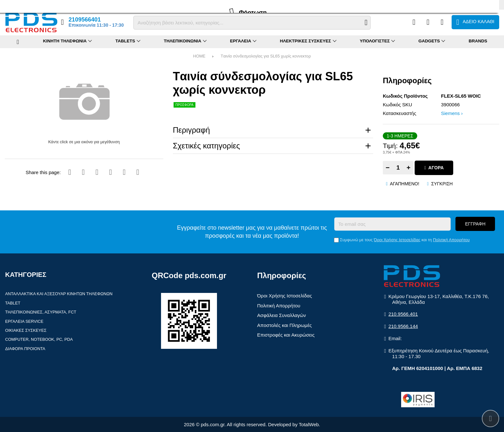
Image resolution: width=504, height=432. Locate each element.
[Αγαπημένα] (428, 22)
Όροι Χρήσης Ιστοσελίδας (397, 240)
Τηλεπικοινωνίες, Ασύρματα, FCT (41, 312)
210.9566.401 (403, 314)
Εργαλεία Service (24, 321)
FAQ (27, 5)
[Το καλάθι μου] (475, 22)
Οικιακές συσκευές (26, 330)
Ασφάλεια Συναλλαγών (282, 315)
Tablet (13, 303)
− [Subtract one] (388, 168)
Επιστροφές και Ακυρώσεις (286, 335)
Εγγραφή (475, 224)
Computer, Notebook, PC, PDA (39, 339)
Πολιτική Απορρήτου (451, 240)
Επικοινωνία (86, 5)
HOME (199, 56)
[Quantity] (398, 168)
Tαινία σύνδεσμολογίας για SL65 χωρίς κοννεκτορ (266, 56)
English (493, 4)
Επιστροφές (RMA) (53, 5)
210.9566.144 (403, 326)
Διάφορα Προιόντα (25, 349)
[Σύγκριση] (414, 22)
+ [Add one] (409, 168)
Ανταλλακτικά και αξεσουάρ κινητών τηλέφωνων (59, 294)
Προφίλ (11, 5)
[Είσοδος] (442, 22)
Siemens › (452, 113)
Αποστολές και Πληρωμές (284, 325)
